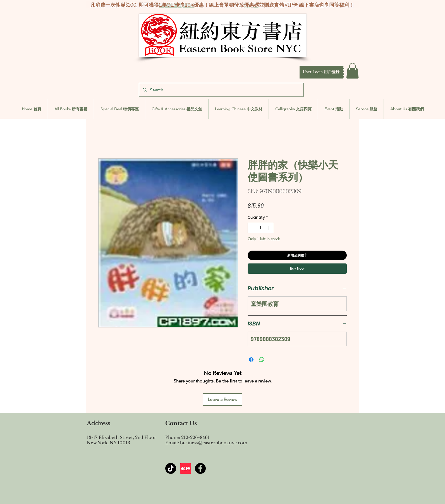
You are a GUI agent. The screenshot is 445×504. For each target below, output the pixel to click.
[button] (321, 72)
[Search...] (221, 90)
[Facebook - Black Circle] (200, 468)
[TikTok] (171, 468)
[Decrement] (252, 228)
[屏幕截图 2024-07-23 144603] (186, 468)
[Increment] (269, 228)
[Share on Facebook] (251, 360)
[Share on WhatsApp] (262, 360)
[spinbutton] (260, 228)
